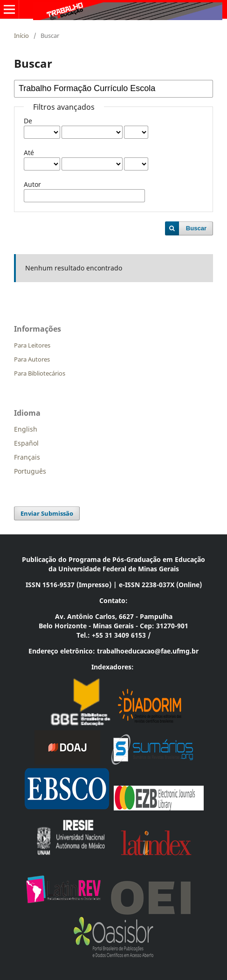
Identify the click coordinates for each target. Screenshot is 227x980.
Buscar (196, 228)
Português (30, 471)
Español (26, 443)
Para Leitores (32, 345)
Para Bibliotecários (40, 373)
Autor (32, 184)
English (26, 429)
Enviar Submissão (47, 513)
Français (27, 457)
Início (21, 36)
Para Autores (32, 359)
